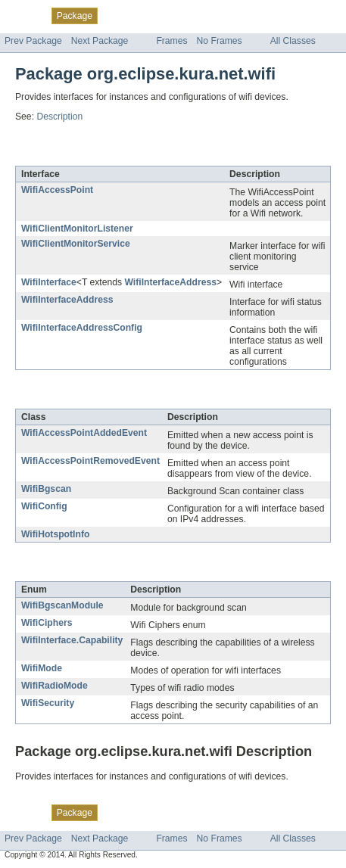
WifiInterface (49, 282)
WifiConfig (44, 506)
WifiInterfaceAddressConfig (82, 328)
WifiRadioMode (55, 686)
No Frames (220, 41)
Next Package (100, 41)
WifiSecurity (48, 703)
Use (146, 15)
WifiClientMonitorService (76, 244)
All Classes (293, 41)
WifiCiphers (47, 623)
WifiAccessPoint (57, 190)
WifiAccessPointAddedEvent (84, 433)
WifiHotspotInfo (55, 534)
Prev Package (33, 41)
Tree (173, 15)
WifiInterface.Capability (72, 640)
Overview (24, 15)
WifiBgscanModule (62, 605)
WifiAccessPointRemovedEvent (90, 461)
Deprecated (215, 15)
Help (289, 15)
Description (59, 117)
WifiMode (42, 668)
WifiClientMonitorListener (77, 229)
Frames (171, 41)
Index (259, 15)
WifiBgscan (46, 489)
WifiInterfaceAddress (170, 282)
